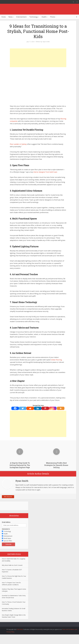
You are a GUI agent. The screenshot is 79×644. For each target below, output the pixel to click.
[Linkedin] (38, 408)
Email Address (6, 522)
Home (4, 17)
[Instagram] (53, 408)
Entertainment (21, 17)
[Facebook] (15, 408)
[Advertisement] (38, 58)
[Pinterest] (45, 408)
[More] (61, 408)
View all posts (8, 497)
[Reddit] (30, 408)
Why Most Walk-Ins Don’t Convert (12, 565)
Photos (53, 17)
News (10, 17)
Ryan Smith (46, 42)
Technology (34, 17)
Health (44, 17)
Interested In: (6, 529)
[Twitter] (23, 408)
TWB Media (20, 629)
